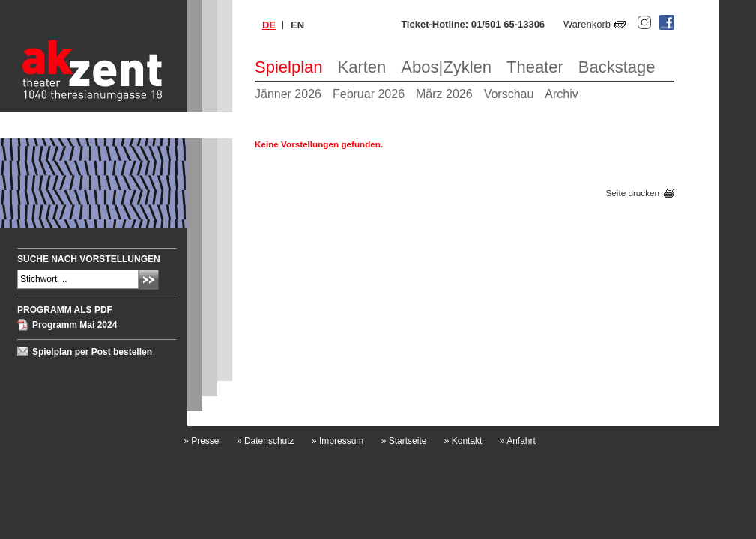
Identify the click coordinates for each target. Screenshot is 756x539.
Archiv (561, 94)
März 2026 (444, 94)
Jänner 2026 (288, 94)
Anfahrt (518, 441)
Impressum (338, 441)
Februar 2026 (369, 94)
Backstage (617, 67)
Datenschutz (266, 441)
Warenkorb (587, 24)
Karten (362, 67)
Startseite (404, 441)
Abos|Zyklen (446, 67)
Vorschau (509, 94)
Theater (535, 67)
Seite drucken (633, 193)
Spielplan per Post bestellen (92, 352)
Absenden (149, 280)
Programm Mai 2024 (75, 325)
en (297, 25)
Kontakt (463, 441)
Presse (201, 441)
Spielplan (289, 67)
